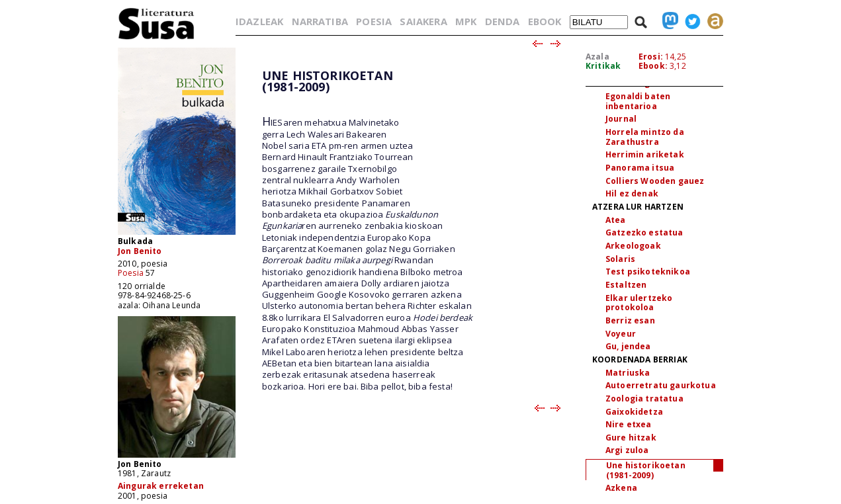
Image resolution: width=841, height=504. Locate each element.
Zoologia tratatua (644, 399)
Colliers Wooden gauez (655, 181)
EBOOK (545, 21)
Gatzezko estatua (644, 232)
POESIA (374, 21)
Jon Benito (140, 251)
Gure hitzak (631, 438)
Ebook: (653, 66)
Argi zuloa (627, 450)
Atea (616, 220)
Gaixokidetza (634, 412)
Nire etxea (629, 424)
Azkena (621, 488)
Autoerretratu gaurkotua (661, 385)
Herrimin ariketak (645, 154)
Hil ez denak (632, 193)
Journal (621, 119)
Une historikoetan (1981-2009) (646, 470)
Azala (598, 57)
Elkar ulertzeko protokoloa (639, 303)
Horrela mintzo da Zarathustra (645, 137)
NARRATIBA (320, 21)
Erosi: (651, 57)
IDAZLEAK (259, 21)
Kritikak (603, 66)
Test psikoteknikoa (648, 272)
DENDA (503, 21)
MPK (466, 21)
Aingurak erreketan (161, 486)
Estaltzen (626, 285)
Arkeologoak (633, 246)
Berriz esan (630, 320)
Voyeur (621, 334)
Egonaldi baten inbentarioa (638, 101)
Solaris (620, 259)
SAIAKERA (423, 21)
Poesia (131, 273)
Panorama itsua (640, 168)
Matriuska (628, 373)
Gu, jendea (628, 346)
